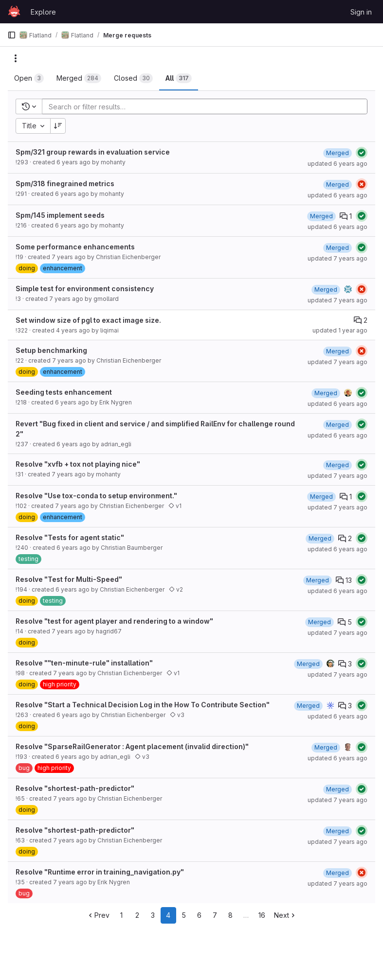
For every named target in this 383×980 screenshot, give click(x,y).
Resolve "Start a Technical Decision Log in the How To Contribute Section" (143, 705)
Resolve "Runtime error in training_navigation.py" (100, 872)
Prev (98, 915)
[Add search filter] (208, 106)
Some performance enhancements (75, 247)
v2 (176, 589)
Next (285, 915)
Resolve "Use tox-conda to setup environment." (96, 496)
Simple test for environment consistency (85, 289)
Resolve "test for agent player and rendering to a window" (114, 621)
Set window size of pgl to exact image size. (88, 320)
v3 (177, 715)
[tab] (29, 78)
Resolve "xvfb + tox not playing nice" (78, 464)
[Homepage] (14, 12)
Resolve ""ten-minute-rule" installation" (84, 663)
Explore (43, 12)
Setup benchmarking (51, 350)
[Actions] (16, 58)
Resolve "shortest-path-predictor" (75, 788)
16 (262, 915)
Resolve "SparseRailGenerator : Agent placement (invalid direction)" (132, 746)
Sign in (361, 12)
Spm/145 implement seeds (60, 215)
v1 (175, 506)
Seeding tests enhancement (64, 392)
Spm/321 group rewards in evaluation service (93, 152)
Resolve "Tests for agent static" (70, 537)
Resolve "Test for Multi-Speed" (69, 579)
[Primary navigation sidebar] (12, 35)
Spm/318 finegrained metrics (65, 184)
